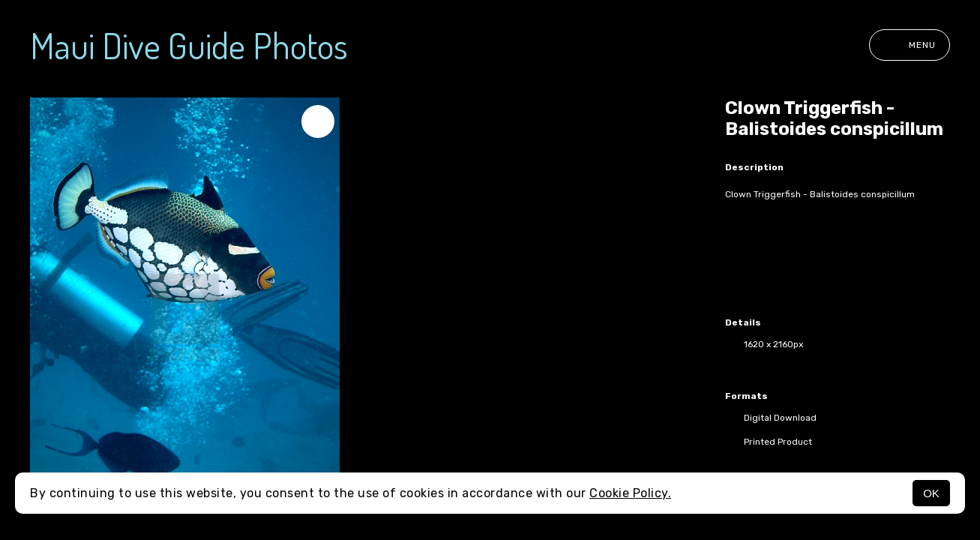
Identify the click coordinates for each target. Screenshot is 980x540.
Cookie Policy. (630, 493)
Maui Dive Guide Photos (189, 45)
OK (931, 493)
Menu (910, 45)
